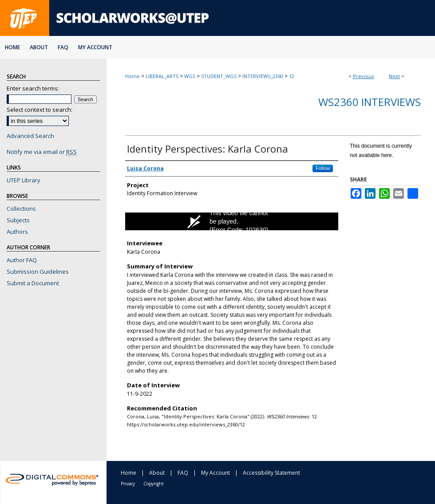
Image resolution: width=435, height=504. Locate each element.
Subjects (18, 220)
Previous (363, 76)
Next (394, 76)
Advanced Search (30, 136)
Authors (17, 232)
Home (132, 76)
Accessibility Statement (271, 473)
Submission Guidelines (38, 272)
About (157, 473)
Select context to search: (40, 110)
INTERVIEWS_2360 (263, 76)
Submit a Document (33, 283)
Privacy (128, 484)
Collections (21, 209)
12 (292, 76)
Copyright (154, 484)
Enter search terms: (33, 88)
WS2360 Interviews (370, 102)
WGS (190, 76)
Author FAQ (22, 260)
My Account (216, 473)
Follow (323, 168)
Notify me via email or (42, 152)
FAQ (183, 473)
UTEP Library (24, 180)
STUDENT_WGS (219, 76)
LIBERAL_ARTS (162, 76)
